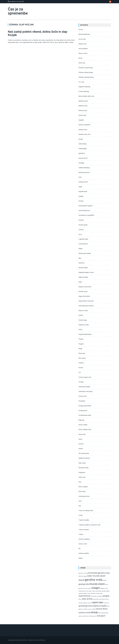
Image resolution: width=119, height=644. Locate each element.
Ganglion (81, 120)
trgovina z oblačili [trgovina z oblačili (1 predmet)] (83, 609)
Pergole (81, 339)
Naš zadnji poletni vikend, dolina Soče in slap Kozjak (38, 33)
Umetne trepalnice (84, 539)
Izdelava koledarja (84, 168)
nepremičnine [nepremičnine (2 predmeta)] (84, 596)
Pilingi (80, 349)
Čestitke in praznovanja (86, 68)
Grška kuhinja (83, 144)
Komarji (81, 201)
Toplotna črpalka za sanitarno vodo (90, 525)
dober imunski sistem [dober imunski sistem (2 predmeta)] (96, 576)
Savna (80, 439)
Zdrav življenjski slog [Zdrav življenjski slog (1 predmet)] (103, 613)
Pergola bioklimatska (85, 334)
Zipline (81, 558)
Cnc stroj (81, 82)
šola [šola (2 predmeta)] (99, 616)
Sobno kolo (82, 477)
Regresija (81, 420)
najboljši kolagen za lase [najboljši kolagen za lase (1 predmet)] (84, 593)
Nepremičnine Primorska (86, 301)
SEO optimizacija (84, 453)
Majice (81, 249)
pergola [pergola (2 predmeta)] (106, 596)
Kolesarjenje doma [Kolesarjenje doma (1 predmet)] (83, 591)
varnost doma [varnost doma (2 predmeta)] (102, 609)
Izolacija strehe (83, 182)
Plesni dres (82, 353)
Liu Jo (80, 234)
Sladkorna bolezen (84, 458)
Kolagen (81, 196)
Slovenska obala (83, 468)
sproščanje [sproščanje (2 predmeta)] (83, 606)
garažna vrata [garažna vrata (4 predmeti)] (94, 580)
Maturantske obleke (85, 253)
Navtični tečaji (83, 291)
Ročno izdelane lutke (85, 429)
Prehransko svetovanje (86, 391)
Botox (81, 58)
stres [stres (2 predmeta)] (90, 606)
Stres (80, 501)
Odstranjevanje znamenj (86, 306)
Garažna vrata (83, 130)
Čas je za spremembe (18, 11)
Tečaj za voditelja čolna (86, 510)
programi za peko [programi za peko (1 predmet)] (87, 603)
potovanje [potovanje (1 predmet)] (102, 599)
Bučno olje (82, 63)
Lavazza (81, 230)
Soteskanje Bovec (84, 496)
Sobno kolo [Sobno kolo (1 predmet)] (106, 603)
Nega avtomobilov (84, 296)
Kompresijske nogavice (86, 206)
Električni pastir (83, 101)
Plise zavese (82, 358)
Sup (80, 506)
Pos (80, 372)
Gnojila (81, 139)
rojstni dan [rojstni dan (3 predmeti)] (97, 602)
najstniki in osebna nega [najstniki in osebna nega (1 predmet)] (96, 593)
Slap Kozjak (82, 463)
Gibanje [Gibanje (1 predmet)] (105, 580)
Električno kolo (83, 106)
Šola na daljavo (83, 487)
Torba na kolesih (84, 530)
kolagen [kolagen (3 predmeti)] (96, 588)
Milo (80, 258)
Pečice (81, 329)
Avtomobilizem (83, 49)
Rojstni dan (82, 434)
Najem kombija (83, 277)
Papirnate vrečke (84, 325)
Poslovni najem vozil (85, 377)
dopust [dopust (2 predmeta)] (82, 580)
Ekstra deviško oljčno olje (86, 96)
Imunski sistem (83, 158)
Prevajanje (82, 401)
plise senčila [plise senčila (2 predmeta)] (87, 599)
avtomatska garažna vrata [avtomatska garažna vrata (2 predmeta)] (99, 573)
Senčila (81, 449)
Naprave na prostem (85, 287)
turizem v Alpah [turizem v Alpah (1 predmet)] (91, 609)
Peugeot (81, 344)
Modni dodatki (83, 268)
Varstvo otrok (83, 544)
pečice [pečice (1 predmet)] (80, 599)
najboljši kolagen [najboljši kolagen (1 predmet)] (106, 591)
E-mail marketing (84, 91)
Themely (42, 640)
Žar (80, 549)
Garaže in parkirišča (84, 125)
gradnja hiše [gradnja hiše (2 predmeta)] (84, 584)
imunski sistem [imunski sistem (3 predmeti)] (97, 584)
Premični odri (83, 396)
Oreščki (81, 315)
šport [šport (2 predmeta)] (103, 616)
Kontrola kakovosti (84, 210)
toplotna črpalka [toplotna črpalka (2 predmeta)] (100, 606)
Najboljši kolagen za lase (86, 272)
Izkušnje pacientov (84, 172)
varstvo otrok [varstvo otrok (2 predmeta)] (84, 613)
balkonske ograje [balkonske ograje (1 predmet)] (83, 576)
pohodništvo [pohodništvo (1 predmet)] (96, 599)
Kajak (80, 187)
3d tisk (81, 29)
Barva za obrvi (83, 53)
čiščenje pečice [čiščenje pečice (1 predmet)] (93, 616)
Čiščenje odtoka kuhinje (86, 72)
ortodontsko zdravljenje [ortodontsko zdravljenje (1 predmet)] (97, 596)
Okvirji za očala (83, 311)
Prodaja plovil (83, 410)
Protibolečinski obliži (85, 415)
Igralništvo (82, 153)
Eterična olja (82, 115)
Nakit (80, 282)
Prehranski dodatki (84, 387)
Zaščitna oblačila (84, 553)
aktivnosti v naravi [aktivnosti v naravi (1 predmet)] (83, 573)
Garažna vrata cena (84, 134)
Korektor (81, 220)
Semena (81, 444)
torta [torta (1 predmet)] (108, 606)
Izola (80, 177)
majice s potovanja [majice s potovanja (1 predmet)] (97, 591)
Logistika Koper (83, 239)
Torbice (81, 534)
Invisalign (81, 163)
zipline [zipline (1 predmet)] (80, 616)
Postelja (81, 382)
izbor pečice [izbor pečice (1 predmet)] (88, 588)
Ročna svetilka (83, 425)
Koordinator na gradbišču (86, 215)
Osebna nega (83, 320)
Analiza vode (82, 44)
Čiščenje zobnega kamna (86, 77)
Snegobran (82, 472)
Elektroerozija (83, 110)
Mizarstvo (82, 263)
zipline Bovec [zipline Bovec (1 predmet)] (86, 616)
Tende (81, 515)
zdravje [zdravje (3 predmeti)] (94, 612)
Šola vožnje (82, 491)
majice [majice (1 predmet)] (90, 591)
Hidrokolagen (83, 149)
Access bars (82, 39)
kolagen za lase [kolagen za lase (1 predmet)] (104, 588)
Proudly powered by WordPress (17, 640)
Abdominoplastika (84, 34)
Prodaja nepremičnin (85, 406)
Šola (80, 482)
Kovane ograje (83, 225)
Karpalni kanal (83, 191)
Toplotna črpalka (84, 520)
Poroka (81, 368)
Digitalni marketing (84, 87)
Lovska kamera (83, 244)
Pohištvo (81, 363)
